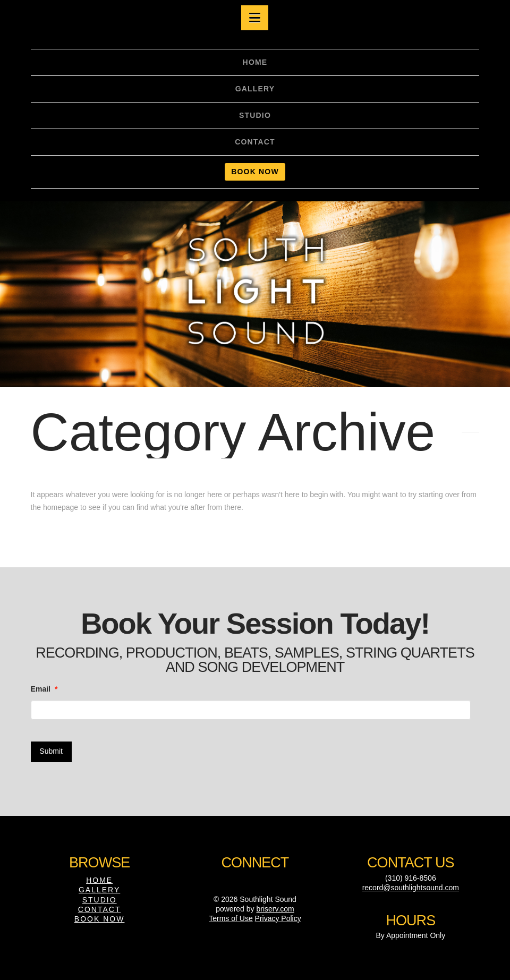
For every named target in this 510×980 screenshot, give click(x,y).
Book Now (100, 919)
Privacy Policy (278, 918)
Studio (100, 900)
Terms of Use (231, 918)
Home (99, 880)
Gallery (99, 890)
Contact (100, 909)
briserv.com (275, 909)
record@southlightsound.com (411, 888)
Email (44, 689)
